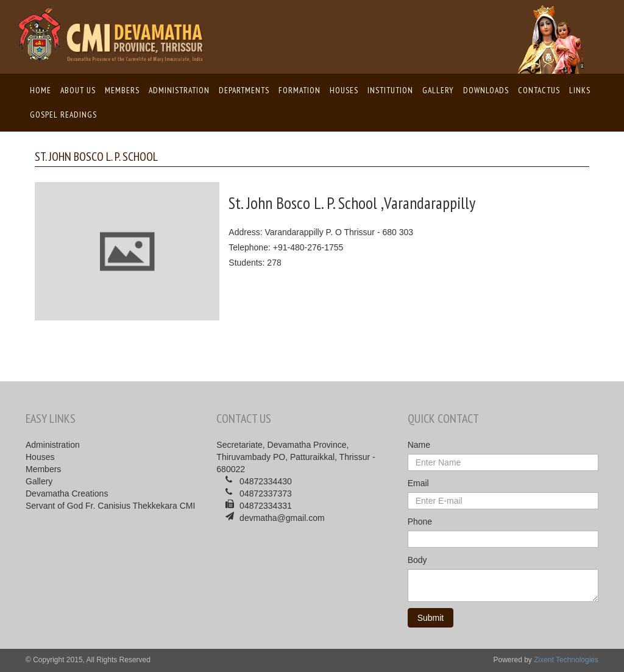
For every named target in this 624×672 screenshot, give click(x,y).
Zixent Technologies (566, 660)
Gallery (438, 90)
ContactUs (539, 90)
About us (78, 90)
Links (580, 90)
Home (41, 90)
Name (419, 445)
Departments (244, 90)
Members (122, 90)
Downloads (486, 90)
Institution (390, 90)
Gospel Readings (63, 115)
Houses (344, 90)
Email (418, 483)
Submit (431, 618)
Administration (179, 90)
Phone (420, 522)
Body (417, 560)
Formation (300, 90)
